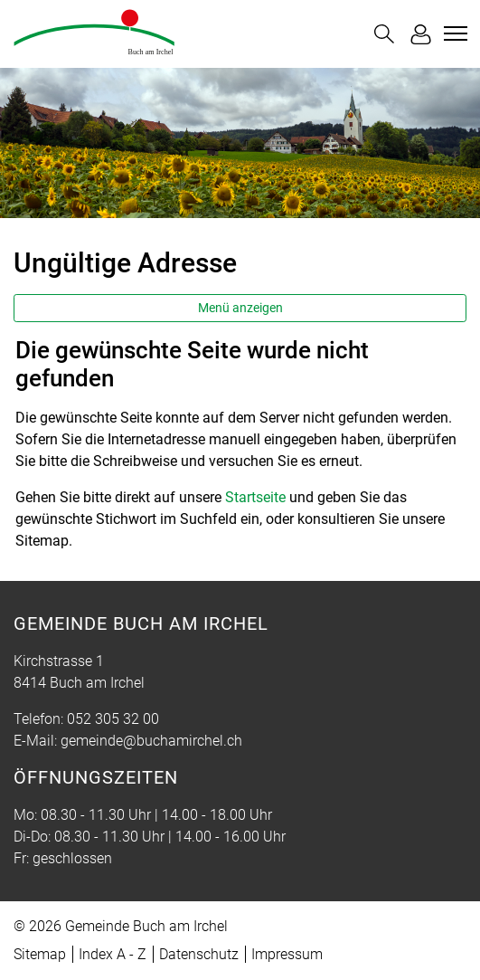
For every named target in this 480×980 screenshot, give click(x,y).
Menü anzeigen (240, 308)
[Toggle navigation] (453, 33)
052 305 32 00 (113, 719)
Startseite (255, 497)
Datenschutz (199, 954)
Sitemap (40, 954)
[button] (384, 34)
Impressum (287, 954)
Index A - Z (113, 954)
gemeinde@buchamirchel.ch (151, 741)
